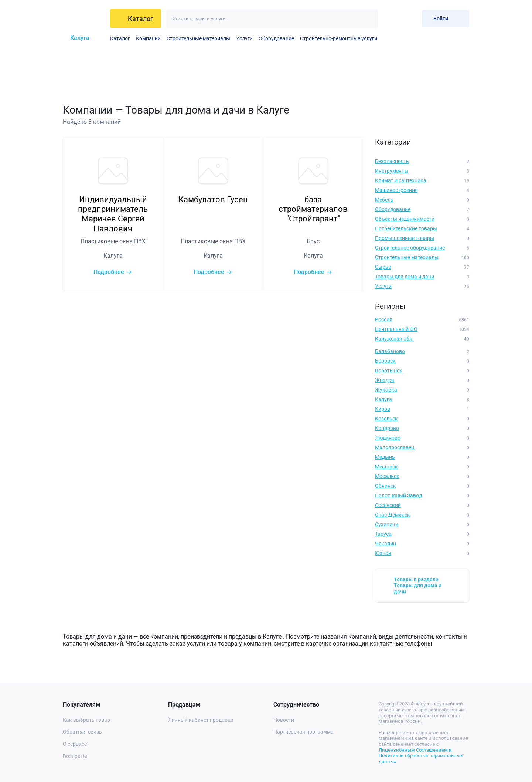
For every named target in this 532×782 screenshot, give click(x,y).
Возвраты (75, 756)
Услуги (244, 38)
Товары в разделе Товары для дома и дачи (418, 586)
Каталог (120, 38)
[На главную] (84, 18)
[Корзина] (410, 18)
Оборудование (276, 38)
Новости (284, 720)
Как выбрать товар (86, 720)
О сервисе (75, 744)
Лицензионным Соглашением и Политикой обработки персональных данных (421, 756)
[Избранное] (392, 18)
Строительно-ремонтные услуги (339, 38)
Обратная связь (82, 732)
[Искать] (369, 19)
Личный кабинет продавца (201, 720)
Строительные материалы (198, 38)
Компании (148, 38)
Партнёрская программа (303, 732)
